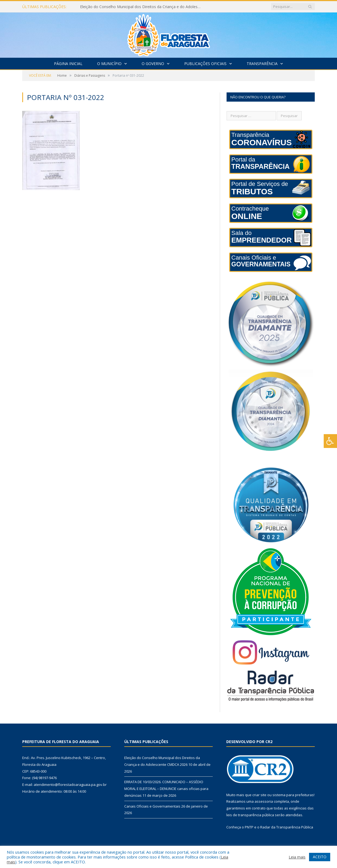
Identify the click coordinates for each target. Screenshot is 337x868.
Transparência (262, 64)
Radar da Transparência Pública (287, 827)
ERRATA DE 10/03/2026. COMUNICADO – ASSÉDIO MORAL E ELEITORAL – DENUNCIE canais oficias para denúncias (166, 788)
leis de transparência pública (250, 815)
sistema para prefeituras (293, 795)
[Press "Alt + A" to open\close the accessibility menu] (330, 441)
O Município (109, 64)
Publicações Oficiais (205, 64)
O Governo (153, 64)
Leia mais (297, 857)
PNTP (249, 827)
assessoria (264, 801)
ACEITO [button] (320, 857)
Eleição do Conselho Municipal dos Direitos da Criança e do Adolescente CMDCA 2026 (142, 7)
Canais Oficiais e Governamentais (152, 806)
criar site (259, 795)
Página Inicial (68, 64)
